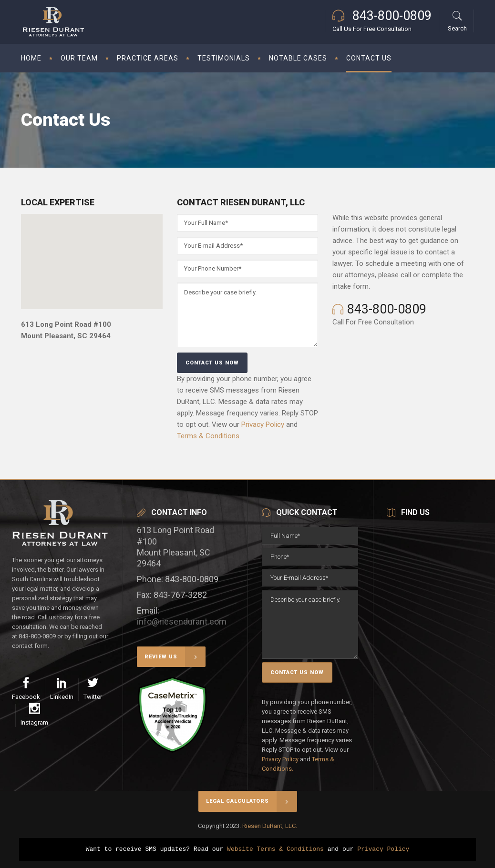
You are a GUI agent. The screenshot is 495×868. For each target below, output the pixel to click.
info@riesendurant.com (182, 621)
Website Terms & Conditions (275, 849)
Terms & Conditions (208, 436)
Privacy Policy (263, 424)
